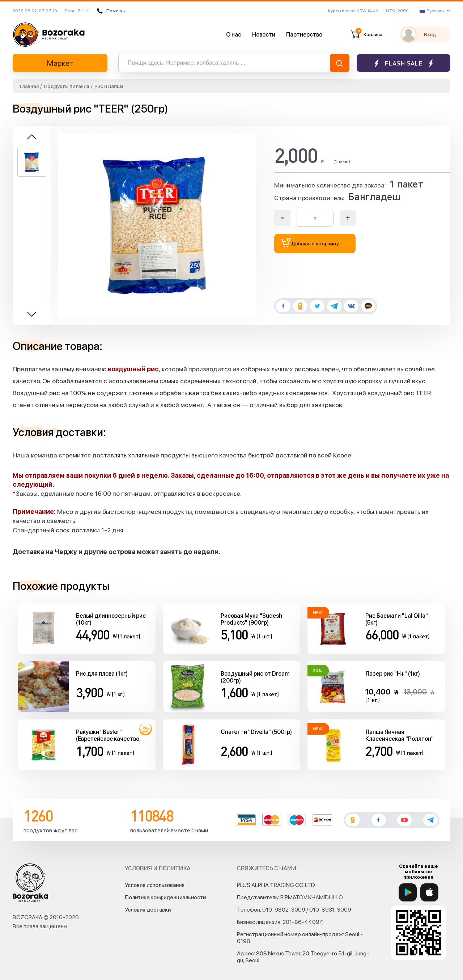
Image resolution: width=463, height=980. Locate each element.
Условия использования (155, 885)
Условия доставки (148, 910)
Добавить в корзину (310, 243)
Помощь (112, 11)
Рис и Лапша (109, 86)
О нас (234, 35)
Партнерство (304, 35)
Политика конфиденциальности (165, 897)
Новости (264, 35)
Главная (29, 86)
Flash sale (403, 63)
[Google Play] (408, 892)
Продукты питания (66, 86)
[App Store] (429, 892)
